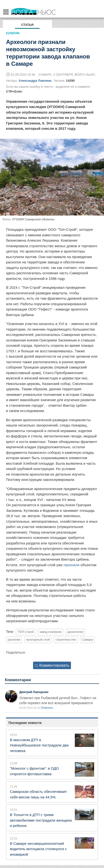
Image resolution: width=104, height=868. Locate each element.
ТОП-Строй (26, 632)
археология (75, 632)
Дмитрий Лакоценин (34, 692)
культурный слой (38, 640)
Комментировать (52, 665)
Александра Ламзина (35, 81)
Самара (87, 640)
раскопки (14, 640)
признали (72, 565)
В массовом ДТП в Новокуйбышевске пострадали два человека (39, 745)
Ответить (47, 708)
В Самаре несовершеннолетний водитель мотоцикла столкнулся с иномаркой (38, 849)
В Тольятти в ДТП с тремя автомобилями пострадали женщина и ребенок (41, 820)
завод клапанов (50, 632)
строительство (66, 640)
